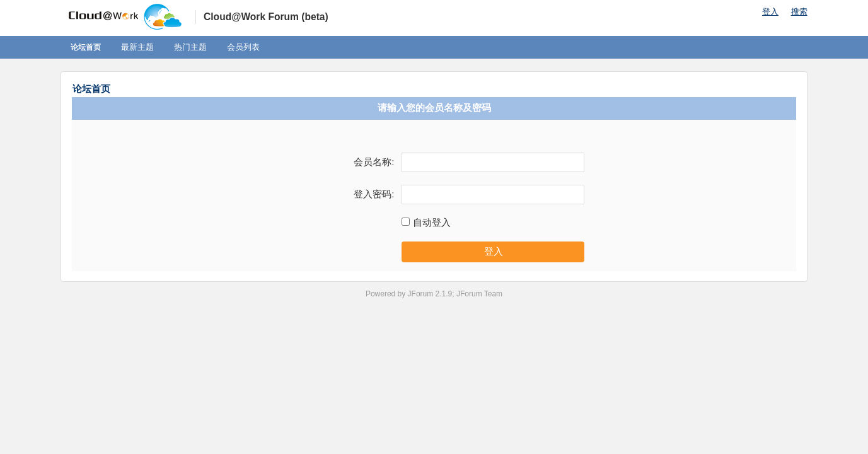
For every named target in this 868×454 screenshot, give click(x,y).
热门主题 (190, 47)
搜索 (799, 12)
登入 (770, 12)
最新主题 (137, 47)
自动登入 (432, 222)
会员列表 (243, 47)
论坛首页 (86, 47)
